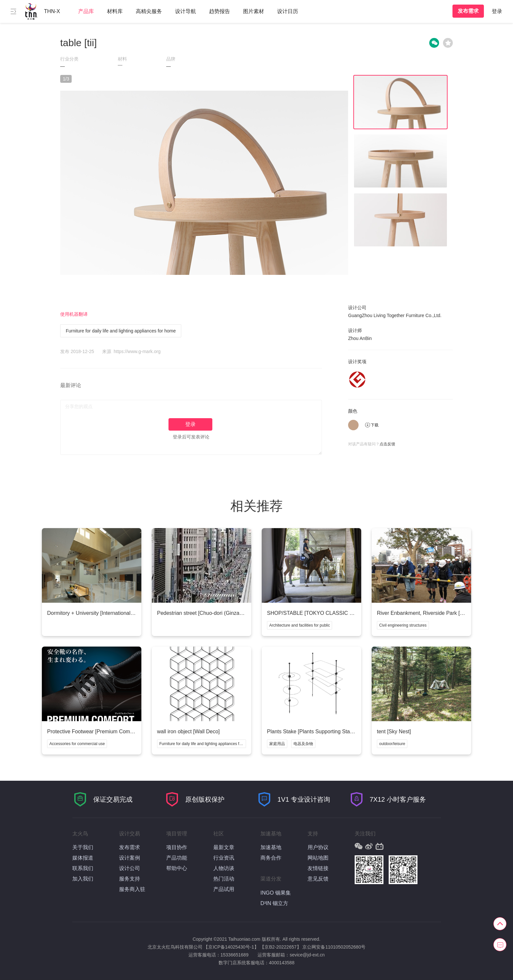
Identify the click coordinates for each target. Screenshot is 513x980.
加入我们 (83, 879)
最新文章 (224, 847)
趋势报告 (220, 11)
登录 (497, 11)
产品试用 (224, 889)
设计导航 (186, 11)
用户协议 (318, 847)
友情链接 (318, 868)
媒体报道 (83, 858)
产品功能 (177, 858)
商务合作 (271, 858)
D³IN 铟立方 (274, 903)
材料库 (115, 11)
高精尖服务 (149, 11)
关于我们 (83, 847)
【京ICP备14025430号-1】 (231, 947)
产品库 (86, 11)
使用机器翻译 (74, 314)
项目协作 (177, 847)
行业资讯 (224, 858)
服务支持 (130, 879)
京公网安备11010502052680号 (334, 947)
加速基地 (271, 847)
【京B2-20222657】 (280, 947)
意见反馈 (318, 879)
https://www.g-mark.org (137, 351)
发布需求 (468, 11)
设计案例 (130, 858)
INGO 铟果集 (276, 893)
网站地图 (318, 858)
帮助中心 (177, 868)
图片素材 (254, 11)
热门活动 (224, 879)
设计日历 (288, 11)
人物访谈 (224, 868)
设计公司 (130, 868)
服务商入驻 (132, 889)
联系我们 (83, 868)
